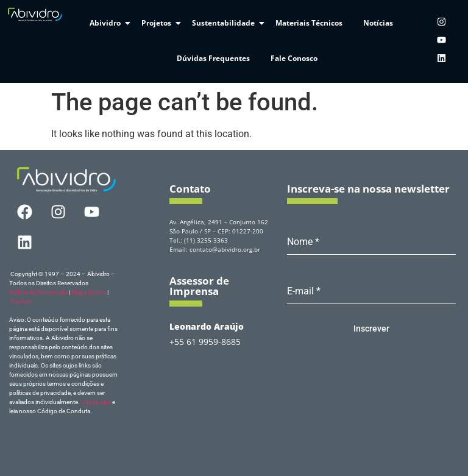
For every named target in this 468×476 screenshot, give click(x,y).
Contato (21, 301)
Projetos (158, 23)
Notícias (378, 23)
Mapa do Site (89, 292)
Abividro (107, 23)
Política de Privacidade (38, 292)
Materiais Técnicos (309, 23)
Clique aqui (96, 402)
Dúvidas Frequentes (213, 58)
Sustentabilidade (225, 23)
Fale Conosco (294, 58)
